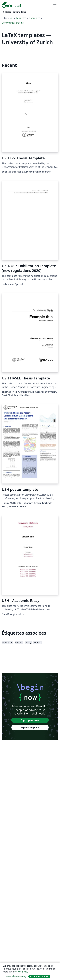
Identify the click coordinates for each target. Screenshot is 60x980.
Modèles (21, 18)
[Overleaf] (11, 5)
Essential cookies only (16, 976)
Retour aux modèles (14, 12)
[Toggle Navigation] (55, 5)
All (12, 18)
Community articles (13, 23)
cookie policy (22, 972)
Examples (35, 18)
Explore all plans (30, 727)
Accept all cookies (39, 976)
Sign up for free (30, 720)
